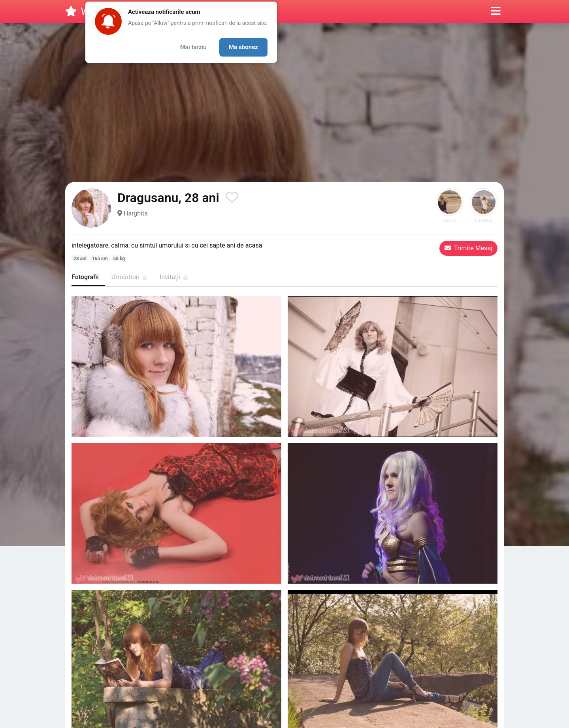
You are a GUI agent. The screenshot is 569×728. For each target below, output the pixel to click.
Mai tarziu (193, 47)
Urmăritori (129, 277)
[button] (496, 11)
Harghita (136, 213)
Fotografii (85, 277)
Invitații (174, 277)
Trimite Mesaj (468, 248)
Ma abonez (243, 47)
